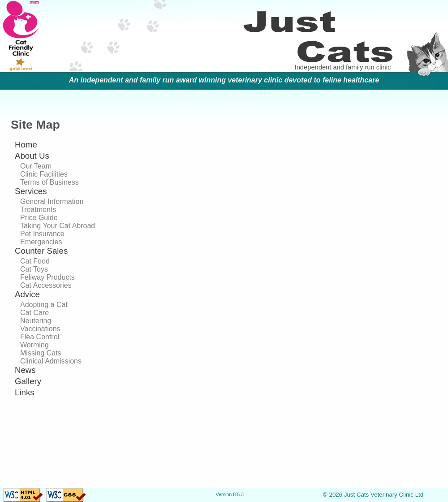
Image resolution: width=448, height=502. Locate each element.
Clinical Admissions (51, 361)
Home (26, 145)
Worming (34, 345)
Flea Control (40, 337)
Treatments (38, 210)
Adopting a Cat (44, 305)
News (25, 370)
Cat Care (34, 313)
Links (25, 392)
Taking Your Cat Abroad (58, 226)
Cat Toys (34, 269)
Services (31, 191)
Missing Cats (41, 353)
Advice (27, 294)
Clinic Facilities (44, 174)
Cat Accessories (46, 285)
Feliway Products (47, 277)
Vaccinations (40, 329)
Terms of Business (50, 182)
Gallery (28, 381)
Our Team (36, 166)
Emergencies (41, 242)
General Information (52, 201)
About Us (32, 156)
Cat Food (35, 261)
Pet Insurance (42, 234)
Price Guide (39, 218)
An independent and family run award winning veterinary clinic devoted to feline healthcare (224, 80)
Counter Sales (41, 251)
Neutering (36, 321)
